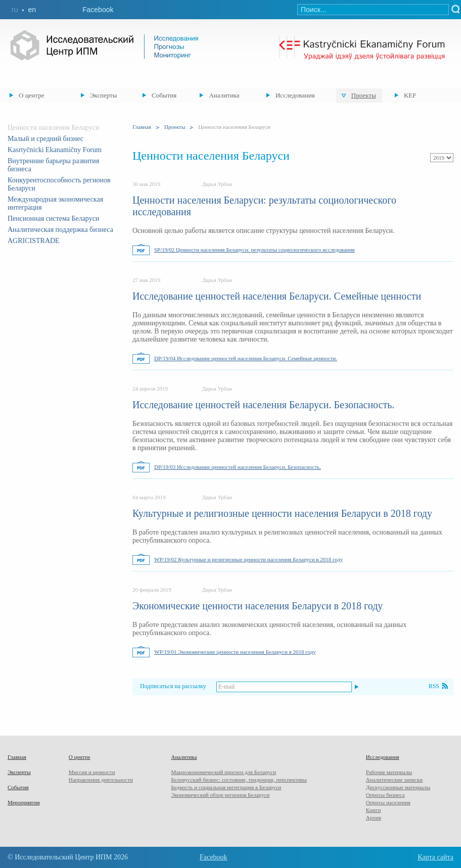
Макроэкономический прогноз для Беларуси (223, 772)
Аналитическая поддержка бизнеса (60, 230)
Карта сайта (435, 857)
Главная (142, 127)
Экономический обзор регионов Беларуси (220, 795)
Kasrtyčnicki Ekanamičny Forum (55, 150)
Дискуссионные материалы (398, 787)
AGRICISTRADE (34, 241)
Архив (374, 817)
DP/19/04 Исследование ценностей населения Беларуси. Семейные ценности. (246, 358)
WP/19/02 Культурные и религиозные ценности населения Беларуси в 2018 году (249, 559)
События (164, 95)
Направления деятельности (101, 780)
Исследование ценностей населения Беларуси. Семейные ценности (277, 296)
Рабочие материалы (389, 772)
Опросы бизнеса (385, 795)
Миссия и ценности (92, 772)
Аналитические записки (394, 780)
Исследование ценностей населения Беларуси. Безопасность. (263, 405)
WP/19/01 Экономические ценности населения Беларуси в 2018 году (235, 652)
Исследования (295, 95)
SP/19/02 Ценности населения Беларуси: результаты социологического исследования (255, 250)
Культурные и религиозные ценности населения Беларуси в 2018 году (282, 513)
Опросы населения (388, 802)
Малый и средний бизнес (45, 139)
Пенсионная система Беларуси (53, 219)
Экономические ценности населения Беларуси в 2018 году (258, 606)
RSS (434, 686)
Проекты (364, 95)
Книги (374, 810)
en (32, 10)
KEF (410, 95)
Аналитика (224, 95)
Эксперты (104, 95)
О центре (31, 95)
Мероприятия (24, 802)
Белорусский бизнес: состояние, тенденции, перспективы (239, 780)
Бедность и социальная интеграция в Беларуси (226, 787)
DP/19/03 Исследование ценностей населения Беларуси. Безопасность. (238, 467)
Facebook (98, 10)
